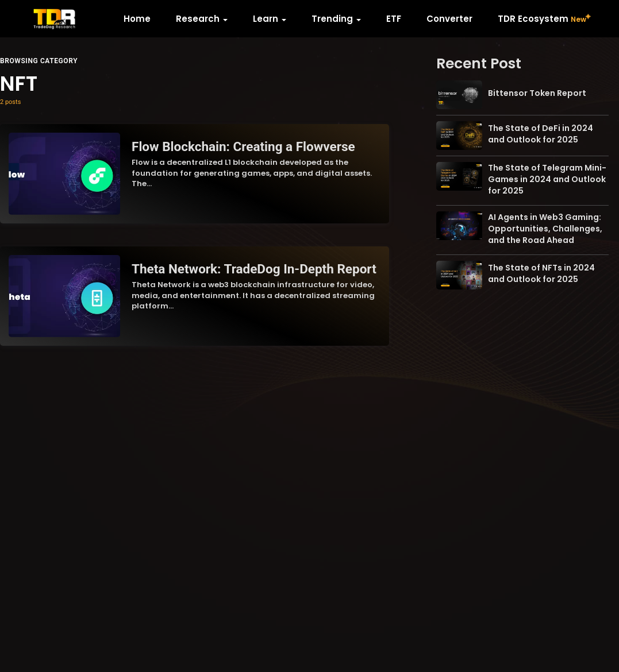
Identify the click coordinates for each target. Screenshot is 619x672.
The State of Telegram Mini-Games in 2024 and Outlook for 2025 (547, 179)
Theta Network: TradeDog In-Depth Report (254, 269)
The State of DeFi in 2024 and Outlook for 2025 (541, 134)
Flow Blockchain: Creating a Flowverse (243, 146)
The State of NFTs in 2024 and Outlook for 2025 (541, 273)
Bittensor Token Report (537, 93)
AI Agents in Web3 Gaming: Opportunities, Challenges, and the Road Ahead (545, 229)
